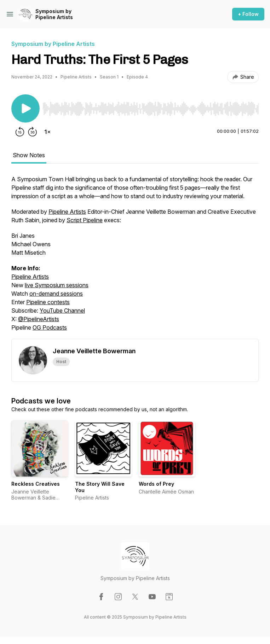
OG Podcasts (50, 327)
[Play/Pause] (25, 108)
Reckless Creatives (36, 484)
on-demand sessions (56, 294)
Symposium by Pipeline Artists (54, 14)
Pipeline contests (48, 302)
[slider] (151, 109)
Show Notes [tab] (29, 155)
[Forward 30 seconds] (33, 132)
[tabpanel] (135, 257)
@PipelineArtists (39, 319)
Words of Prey (156, 484)
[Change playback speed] (47, 132)
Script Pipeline (85, 220)
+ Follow (248, 14)
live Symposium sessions (57, 285)
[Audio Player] (151, 107)
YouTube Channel (62, 311)
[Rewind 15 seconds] (20, 132)
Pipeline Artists (67, 212)
